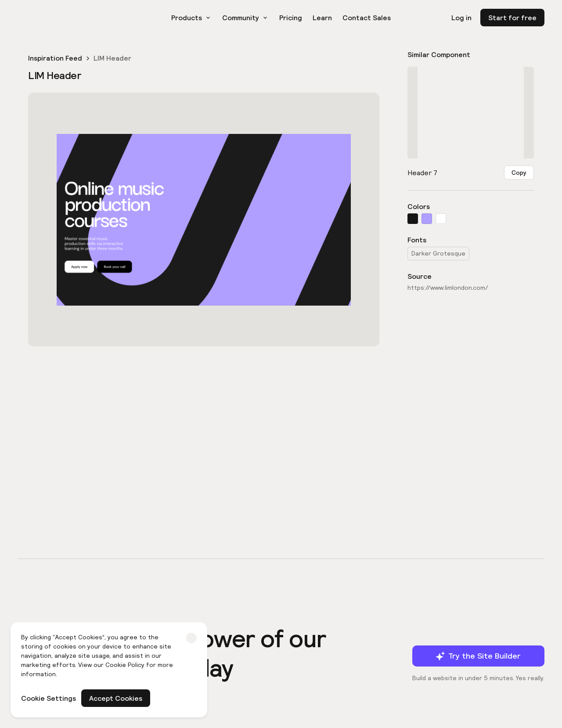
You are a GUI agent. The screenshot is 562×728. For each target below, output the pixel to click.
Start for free (512, 18)
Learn (322, 18)
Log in (461, 18)
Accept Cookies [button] (116, 698)
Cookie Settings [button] (49, 698)
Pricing (291, 18)
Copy (519, 173)
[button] (191, 18)
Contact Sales (367, 18)
